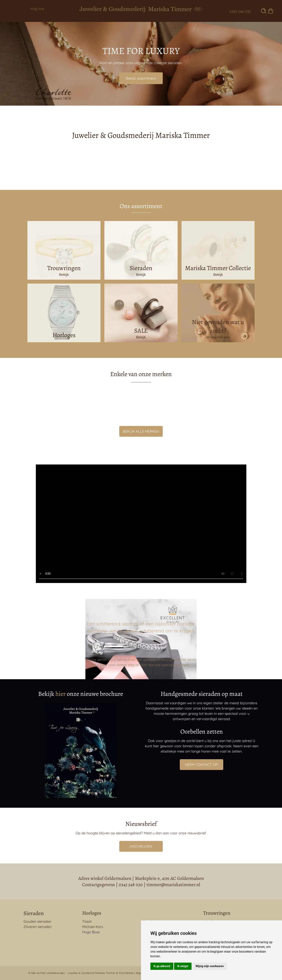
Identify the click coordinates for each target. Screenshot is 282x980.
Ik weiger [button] (183, 966)
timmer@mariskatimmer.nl (173, 885)
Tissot (87, 921)
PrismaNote (126, 973)
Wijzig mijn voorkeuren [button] (210, 966)
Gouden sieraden (37, 921)
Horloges (92, 913)
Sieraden (34, 913)
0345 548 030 (131, 885)
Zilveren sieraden (38, 927)
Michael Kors (93, 927)
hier (61, 694)
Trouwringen (217, 913)
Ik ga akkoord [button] (162, 966)
